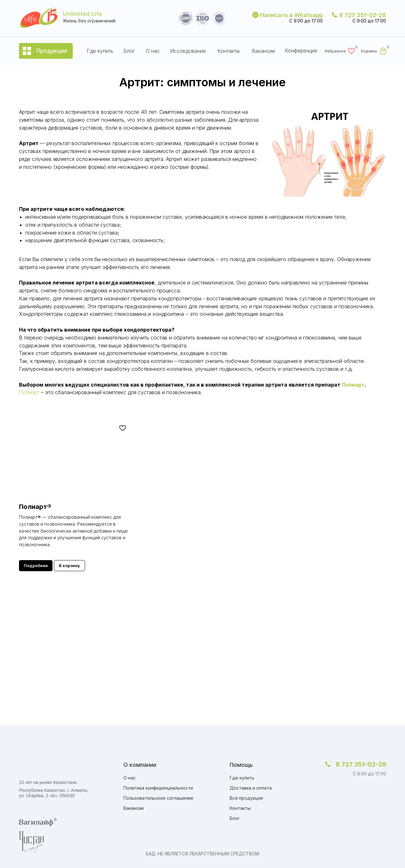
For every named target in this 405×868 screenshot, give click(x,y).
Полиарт (353, 385)
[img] (324, 787)
